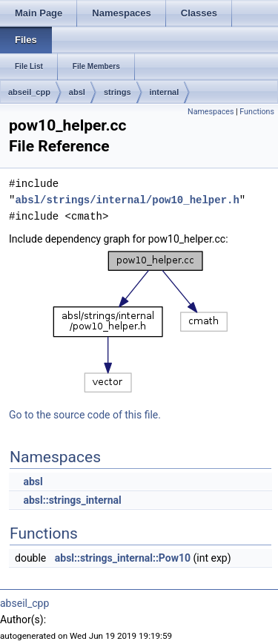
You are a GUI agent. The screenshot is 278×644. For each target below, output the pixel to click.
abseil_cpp (29, 92)
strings (118, 92)
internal (165, 92)
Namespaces (211, 112)
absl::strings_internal (72, 500)
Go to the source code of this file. (85, 415)
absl (77, 92)
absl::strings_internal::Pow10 (123, 558)
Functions (257, 112)
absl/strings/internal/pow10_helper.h (127, 200)
